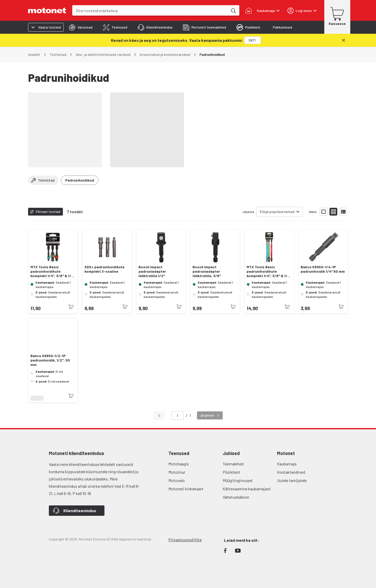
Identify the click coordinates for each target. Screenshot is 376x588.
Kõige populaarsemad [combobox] (277, 212)
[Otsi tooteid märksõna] (233, 10)
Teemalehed (233, 464)
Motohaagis (179, 464)
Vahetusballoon (236, 497)
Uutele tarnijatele (292, 480)
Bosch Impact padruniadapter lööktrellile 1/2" (152, 271)
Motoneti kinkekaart (186, 489)
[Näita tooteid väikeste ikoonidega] (333, 212)
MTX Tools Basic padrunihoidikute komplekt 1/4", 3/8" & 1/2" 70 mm (53, 271)
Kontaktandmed (291, 472)
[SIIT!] (253, 40)
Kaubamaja (287, 464)
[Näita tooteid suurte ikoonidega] (324, 212)
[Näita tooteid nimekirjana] (343, 212)
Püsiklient (231, 472)
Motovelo (177, 480)
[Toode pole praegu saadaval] (71, 307)
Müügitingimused (238, 480)
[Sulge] (344, 40)
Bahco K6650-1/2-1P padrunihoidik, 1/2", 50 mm (50, 360)
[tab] (81, 27)
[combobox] (150, 11)
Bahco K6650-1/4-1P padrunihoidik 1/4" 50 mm (323, 269)
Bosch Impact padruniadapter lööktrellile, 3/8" (207, 271)
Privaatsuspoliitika (185, 540)
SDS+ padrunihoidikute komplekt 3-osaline (104, 269)
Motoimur (177, 472)
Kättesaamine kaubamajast (247, 489)
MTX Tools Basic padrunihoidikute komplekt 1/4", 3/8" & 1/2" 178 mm (269, 271)
